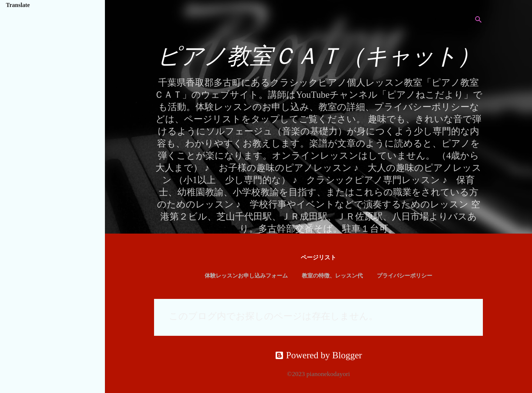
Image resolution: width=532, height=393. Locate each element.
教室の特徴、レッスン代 (332, 276)
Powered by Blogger (318, 355)
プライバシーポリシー (405, 276)
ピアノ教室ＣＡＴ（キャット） (319, 56)
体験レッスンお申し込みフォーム (246, 276)
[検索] (478, 20)
